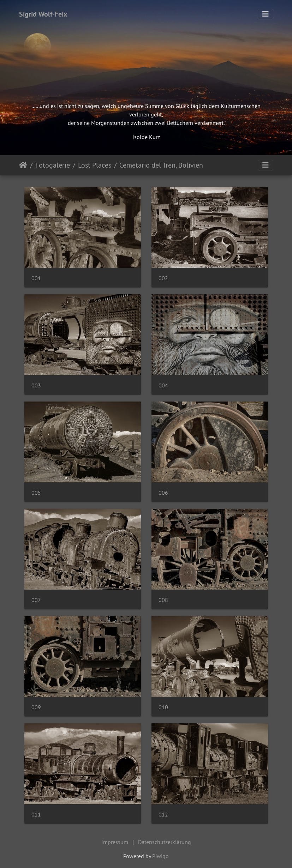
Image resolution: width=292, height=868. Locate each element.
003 (36, 385)
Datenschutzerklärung (165, 842)
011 (36, 815)
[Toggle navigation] (266, 14)
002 (163, 278)
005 (36, 493)
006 (163, 493)
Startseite (23, 165)
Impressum (115, 842)
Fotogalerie (53, 165)
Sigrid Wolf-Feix (43, 14)
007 (36, 600)
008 (163, 600)
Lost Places (95, 165)
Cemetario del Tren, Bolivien (161, 165)
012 (163, 815)
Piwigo (160, 856)
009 (36, 707)
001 (36, 278)
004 (163, 385)
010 (163, 707)
